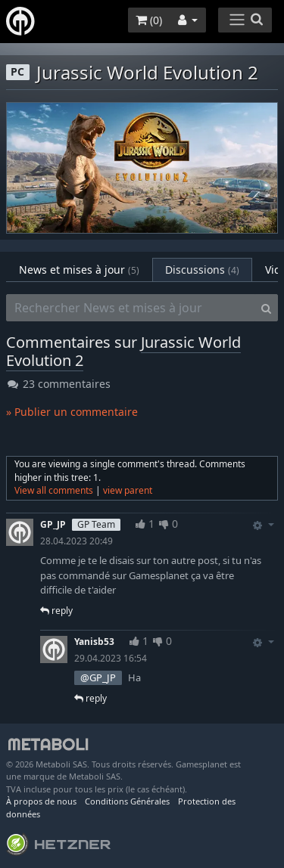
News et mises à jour (79, 270)
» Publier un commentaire (72, 412)
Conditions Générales (127, 801)
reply (56, 611)
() (149, 20)
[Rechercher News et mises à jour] (131, 308)
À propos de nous (41, 801)
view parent (128, 490)
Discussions (202, 270)
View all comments (54, 490)
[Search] (266, 308)
